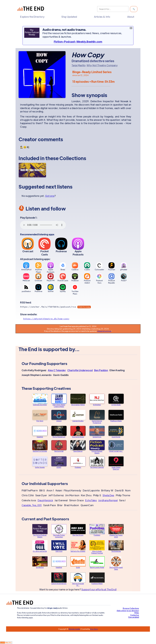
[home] (31, 9)
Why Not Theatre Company (102, 65)
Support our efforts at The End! (99, 592)
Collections (73, 158)
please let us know (104, 331)
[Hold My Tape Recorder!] (32, 170)
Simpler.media (74, 629)
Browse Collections (131, 608)
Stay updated (134, 617)
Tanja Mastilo (79, 65)
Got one (50, 196)
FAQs (137, 613)
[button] (33, 17)
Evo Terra (94, 629)
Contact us (135, 615)
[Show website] (78, 319)
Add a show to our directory (128, 610)
